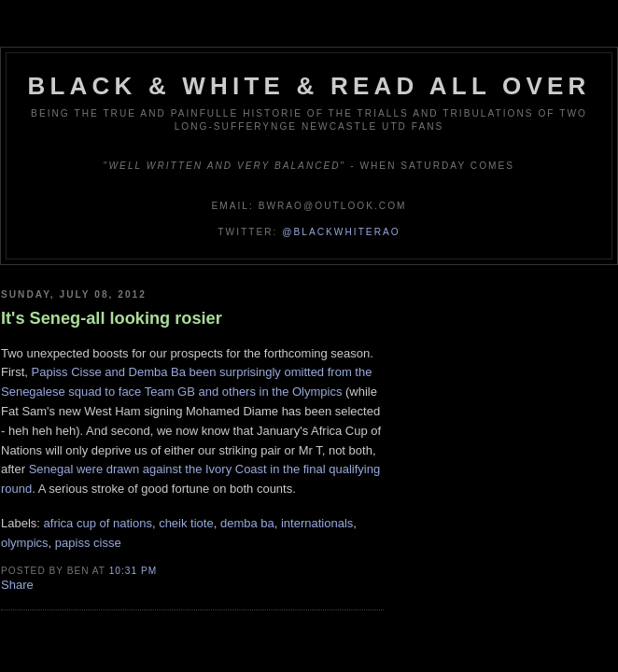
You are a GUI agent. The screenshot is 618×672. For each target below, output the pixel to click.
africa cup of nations (98, 523)
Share (17, 585)
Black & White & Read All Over (309, 86)
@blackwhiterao (341, 232)
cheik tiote (186, 523)
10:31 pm (133, 571)
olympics (25, 543)
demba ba (247, 523)
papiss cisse (88, 543)
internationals (317, 523)
